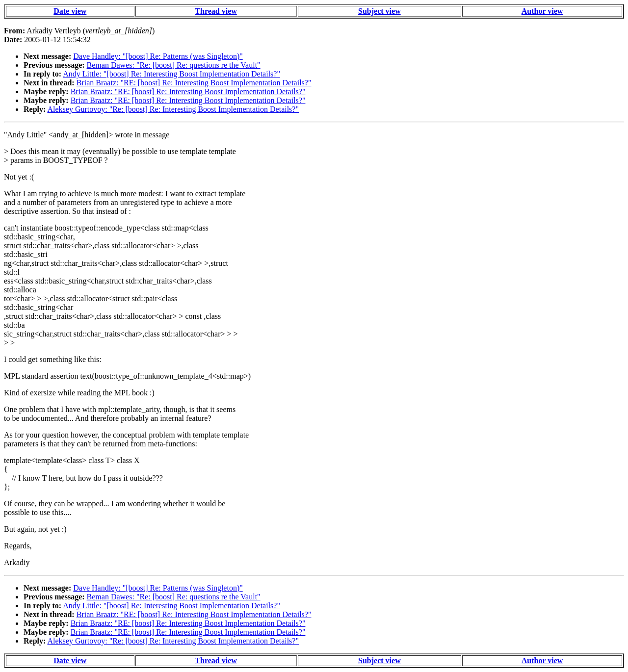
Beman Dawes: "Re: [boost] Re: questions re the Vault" (174, 65)
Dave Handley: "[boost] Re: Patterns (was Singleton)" (158, 56)
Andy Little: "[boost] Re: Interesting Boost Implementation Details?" (171, 74)
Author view (542, 11)
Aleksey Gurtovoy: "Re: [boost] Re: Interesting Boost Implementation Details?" (173, 109)
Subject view (379, 11)
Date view (70, 11)
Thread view (216, 11)
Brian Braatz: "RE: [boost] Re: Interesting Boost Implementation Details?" (194, 83)
